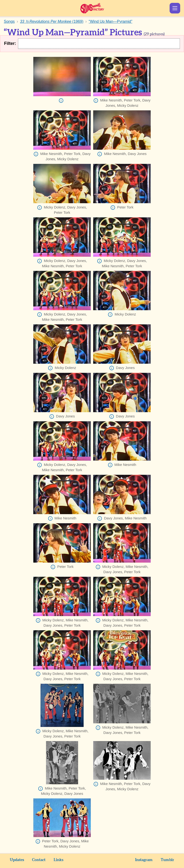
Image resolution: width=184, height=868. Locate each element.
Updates (17, 860)
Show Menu (175, 8)
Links (58, 860)
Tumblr (167, 860)
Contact (39, 860)
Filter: (10, 43)
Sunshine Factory (92, 8)
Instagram (144, 860)
